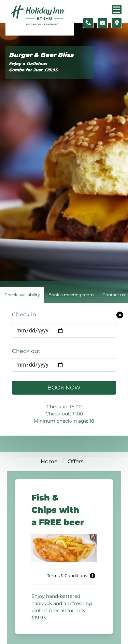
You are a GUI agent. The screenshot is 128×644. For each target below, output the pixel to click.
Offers (76, 461)
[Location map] (117, 23)
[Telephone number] (88, 23)
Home (49, 461)
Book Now (64, 388)
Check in (24, 314)
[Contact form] (102, 23)
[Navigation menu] (117, 10)
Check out (26, 351)
